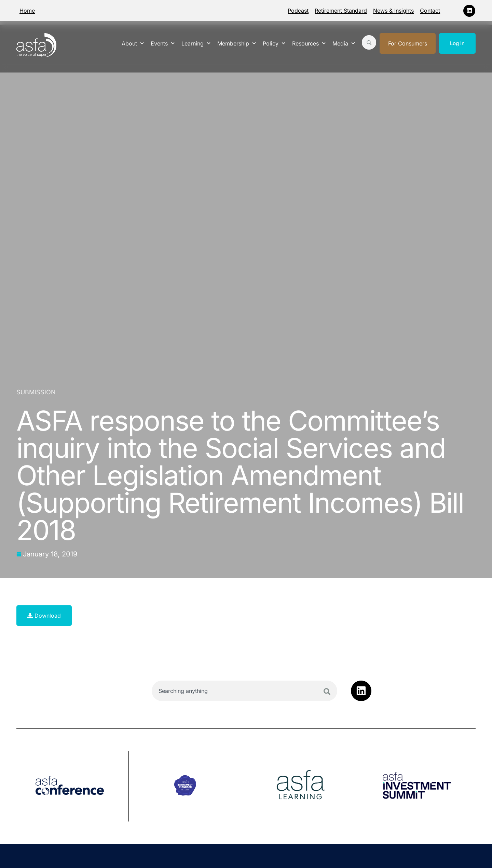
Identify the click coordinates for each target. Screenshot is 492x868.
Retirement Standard (341, 11)
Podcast (298, 11)
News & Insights (393, 11)
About (133, 43)
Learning (196, 43)
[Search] (327, 692)
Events (163, 43)
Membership (237, 43)
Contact (430, 11)
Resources (309, 43)
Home (27, 11)
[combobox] (244, 691)
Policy (274, 43)
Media (344, 43)
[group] (73, 786)
